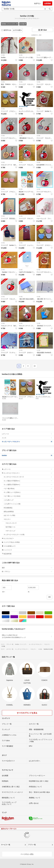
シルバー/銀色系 (9, 621)
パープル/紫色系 (18, 617)
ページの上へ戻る (27, 854)
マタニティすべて (29, 523)
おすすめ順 (18, 30)
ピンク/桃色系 (35, 617)
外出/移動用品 (28, 508)
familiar (27, 455)
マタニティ (28, 519)
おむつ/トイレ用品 (28, 515)
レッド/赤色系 (44, 617)
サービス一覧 (6, 845)
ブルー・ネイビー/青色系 (9, 617)
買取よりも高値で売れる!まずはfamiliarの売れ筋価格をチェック (27, 636)
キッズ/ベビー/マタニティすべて (28, 477)
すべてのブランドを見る (27, 713)
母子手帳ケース (29, 527)
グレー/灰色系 (26, 613)
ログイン (37, 3)
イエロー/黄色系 (26, 617)
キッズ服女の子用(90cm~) (28, 481)
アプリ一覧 (32, 845)
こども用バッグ (28, 500)
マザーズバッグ (29, 531)
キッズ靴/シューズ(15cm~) (28, 492)
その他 (23, 24)
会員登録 (48, 3)
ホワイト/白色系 (18, 613)
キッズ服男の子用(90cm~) (28, 485)
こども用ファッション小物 (28, 504)
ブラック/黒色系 (9, 613)
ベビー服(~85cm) (28, 489)
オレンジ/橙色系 (52, 617)
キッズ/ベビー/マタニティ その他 (28, 535)
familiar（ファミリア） (10, 24)
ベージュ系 (44, 613)
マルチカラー (26, 621)
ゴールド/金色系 (18, 621)
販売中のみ (6, 30)
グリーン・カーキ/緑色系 (52, 613)
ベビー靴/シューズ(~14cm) (28, 496)
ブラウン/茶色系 (35, 613)
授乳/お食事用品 (28, 512)
